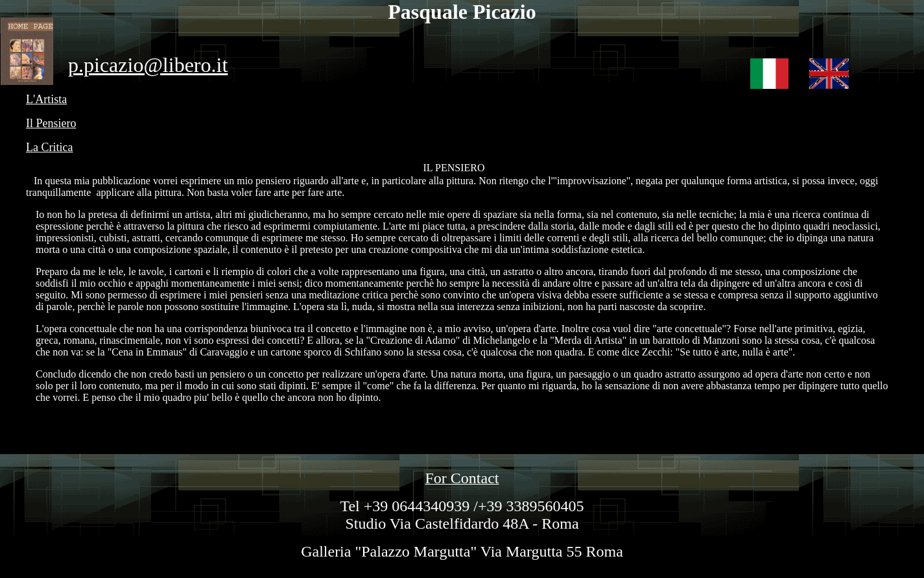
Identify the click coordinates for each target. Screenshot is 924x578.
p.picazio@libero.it (148, 65)
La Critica (49, 147)
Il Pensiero (51, 123)
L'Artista (46, 99)
